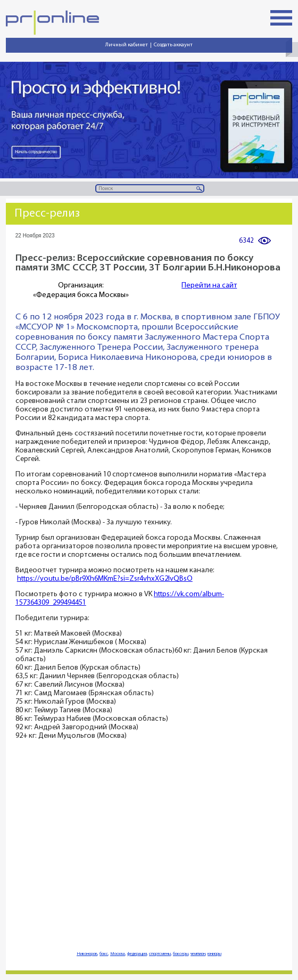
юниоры (214, 954)
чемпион (198, 954)
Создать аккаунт (173, 45)
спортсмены (160, 954)
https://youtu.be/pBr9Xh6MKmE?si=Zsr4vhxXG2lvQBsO (105, 579)
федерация (137, 954)
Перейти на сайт (209, 286)
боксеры (181, 954)
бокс (104, 954)
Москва (118, 954)
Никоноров (87, 954)
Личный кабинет (127, 45)
